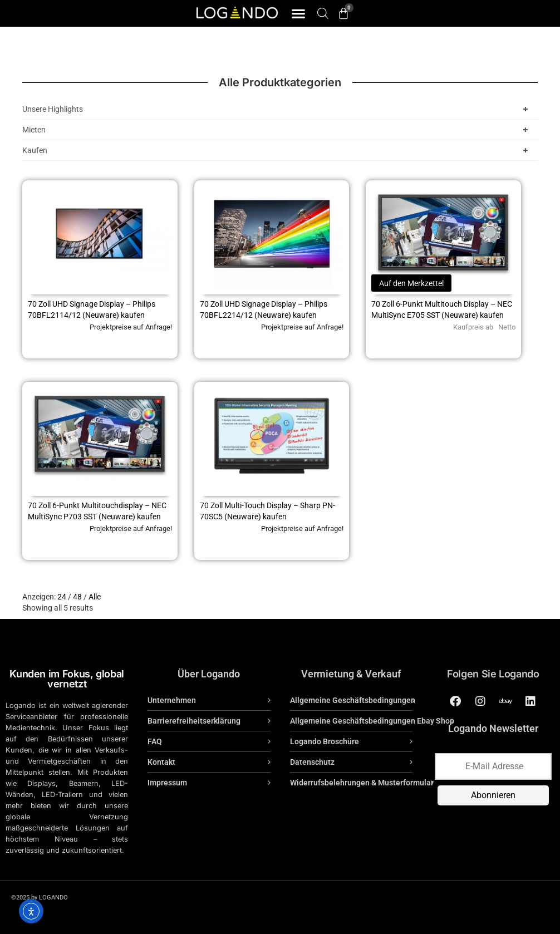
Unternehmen (172, 700)
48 (77, 597)
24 (62, 597)
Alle (95, 597)
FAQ (155, 741)
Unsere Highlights (277, 109)
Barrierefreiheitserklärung (194, 721)
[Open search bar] (323, 13)
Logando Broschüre (325, 741)
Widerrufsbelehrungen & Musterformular (362, 783)
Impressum (167, 783)
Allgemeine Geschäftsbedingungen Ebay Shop (372, 721)
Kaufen (277, 150)
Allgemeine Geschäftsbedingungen (353, 700)
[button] (298, 14)
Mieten (277, 130)
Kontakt (161, 762)
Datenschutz (312, 762)
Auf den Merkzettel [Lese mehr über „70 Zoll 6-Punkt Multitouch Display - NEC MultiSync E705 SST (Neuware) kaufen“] (411, 283)
